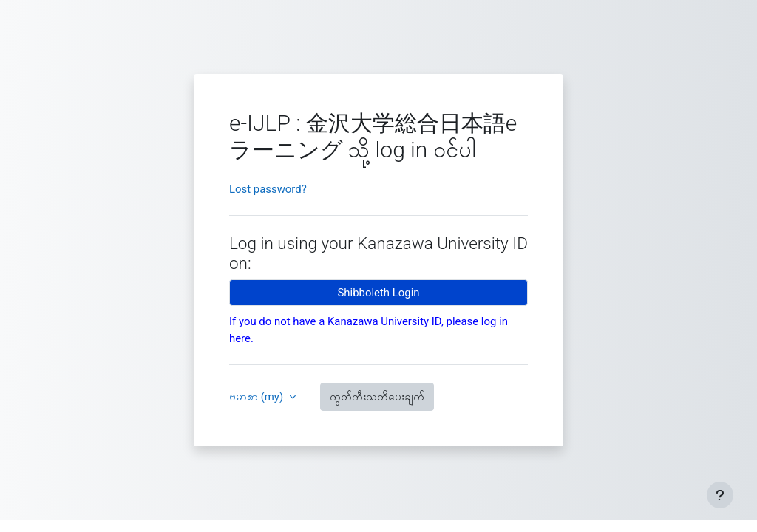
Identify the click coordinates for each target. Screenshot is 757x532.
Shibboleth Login (379, 293)
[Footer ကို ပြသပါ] (720, 495)
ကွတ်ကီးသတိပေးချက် (377, 397)
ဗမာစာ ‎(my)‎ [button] (258, 397)
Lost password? (268, 189)
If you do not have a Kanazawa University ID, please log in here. (369, 330)
